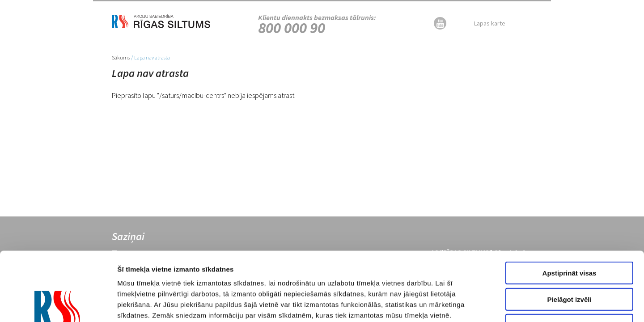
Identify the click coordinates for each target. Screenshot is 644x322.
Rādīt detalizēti (496, 304)
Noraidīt (570, 256)
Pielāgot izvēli (569, 231)
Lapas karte (490, 23)
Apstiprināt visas (570, 204)
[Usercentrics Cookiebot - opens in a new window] (58, 305)
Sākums (121, 57)
